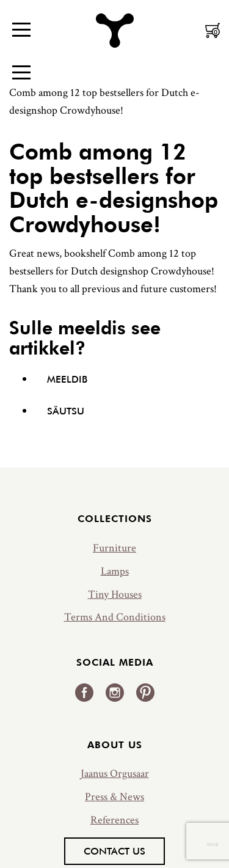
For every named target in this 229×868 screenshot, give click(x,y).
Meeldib (67, 379)
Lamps (115, 571)
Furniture (114, 548)
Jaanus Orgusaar (115, 774)
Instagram (115, 693)
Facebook (84, 693)
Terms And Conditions (115, 617)
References (114, 820)
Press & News (114, 797)
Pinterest (145, 693)
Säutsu (66, 411)
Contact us (114, 851)
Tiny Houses (115, 594)
